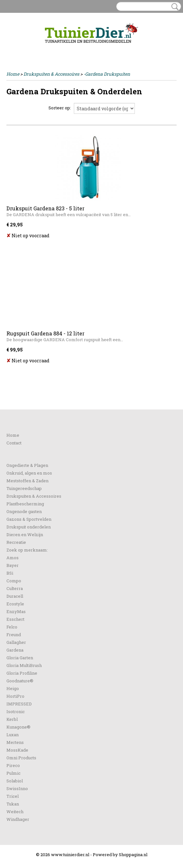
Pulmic (13, 773)
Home (13, 74)
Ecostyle (15, 604)
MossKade (17, 750)
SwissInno (17, 788)
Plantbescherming (25, 504)
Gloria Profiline (22, 673)
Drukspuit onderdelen (29, 527)
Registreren (40, 49)
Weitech (15, 812)
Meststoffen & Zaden (27, 481)
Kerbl (12, 719)
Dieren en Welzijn (25, 535)
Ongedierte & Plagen (27, 465)
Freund (14, 635)
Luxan (13, 735)
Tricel (13, 796)
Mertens (15, 742)
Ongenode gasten (24, 511)
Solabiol (15, 781)
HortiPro (15, 696)
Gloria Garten (20, 658)
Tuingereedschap (24, 488)
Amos (13, 558)
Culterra (15, 588)
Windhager (18, 819)
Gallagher (16, 642)
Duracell (15, 596)
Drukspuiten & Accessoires (51, 74)
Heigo (13, 688)
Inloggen (16, 49)
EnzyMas (16, 611)
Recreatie (16, 542)
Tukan (13, 804)
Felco (12, 627)
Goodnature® (20, 681)
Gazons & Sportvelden (29, 519)
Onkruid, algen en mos (29, 473)
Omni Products (21, 758)
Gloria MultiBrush (24, 665)
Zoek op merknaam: (27, 550)
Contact (14, 443)
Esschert (15, 619)
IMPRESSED (19, 704)
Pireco (13, 765)
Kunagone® (18, 727)
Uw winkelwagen (155, 49)
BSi (10, 573)
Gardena (15, 650)
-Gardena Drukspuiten (107, 74)
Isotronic (16, 712)
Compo (14, 581)
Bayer (13, 565)
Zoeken (174, 7)
